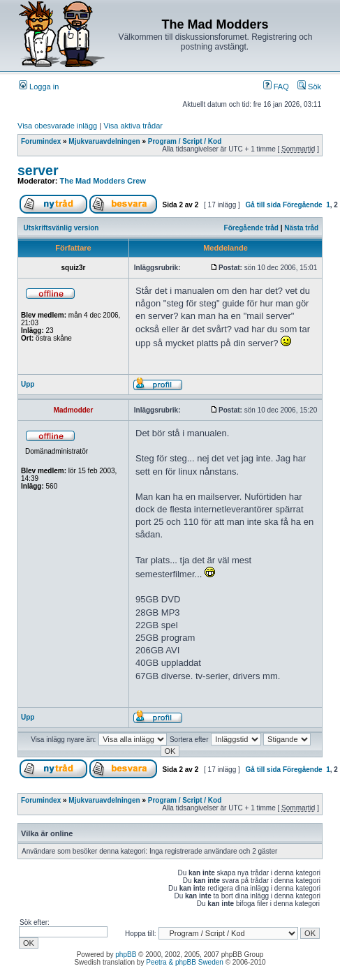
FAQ (276, 87)
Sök (309, 87)
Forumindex (41, 141)
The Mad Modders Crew (103, 181)
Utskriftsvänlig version (61, 228)
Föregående (303, 205)
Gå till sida (264, 205)
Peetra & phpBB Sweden (185, 962)
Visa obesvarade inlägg (57, 126)
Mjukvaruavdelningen (104, 141)
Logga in (39, 87)
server (38, 170)
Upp (28, 384)
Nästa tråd (301, 228)
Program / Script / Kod (185, 141)
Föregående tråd (251, 228)
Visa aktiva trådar (133, 126)
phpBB (126, 955)
